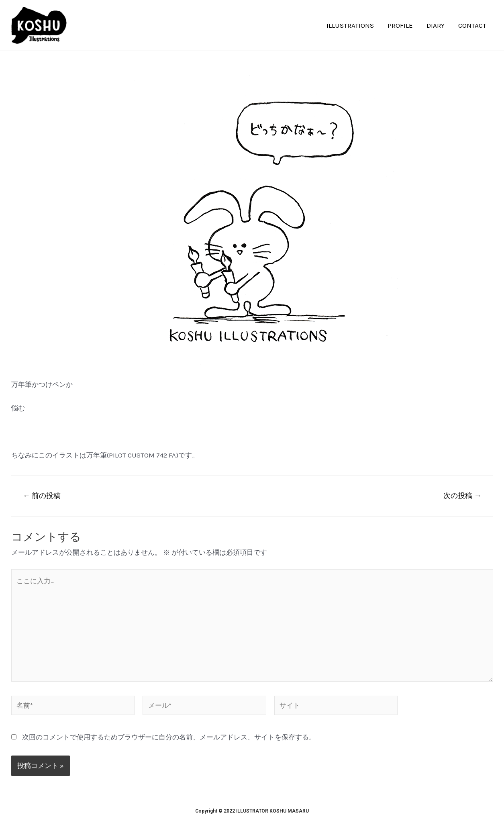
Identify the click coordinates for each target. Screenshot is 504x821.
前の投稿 (42, 496)
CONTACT (472, 25)
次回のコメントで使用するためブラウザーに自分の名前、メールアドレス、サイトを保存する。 (169, 737)
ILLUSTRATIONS (350, 25)
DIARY (436, 25)
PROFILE (400, 25)
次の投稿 (462, 496)
